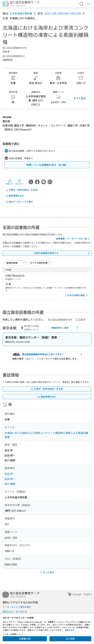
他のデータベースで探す (19, 202)
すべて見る (80, 98)
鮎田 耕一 (10, 479)
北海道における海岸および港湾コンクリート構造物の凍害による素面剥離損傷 (46, 435)
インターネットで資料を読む (17, 607)
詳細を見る (70, 630)
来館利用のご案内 (65, 328)
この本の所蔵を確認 (77, 295)
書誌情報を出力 (15, 196)
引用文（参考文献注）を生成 (21, 190)
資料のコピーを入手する (15, 612)
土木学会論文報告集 (21, 13)
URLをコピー (20, 182)
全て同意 (70, 639)
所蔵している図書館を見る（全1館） (47, 165)
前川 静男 (10, 484)
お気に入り (10, 182)
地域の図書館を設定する (62, 253)
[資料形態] (40, 263)
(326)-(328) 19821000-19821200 (63, 13)
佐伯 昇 (9, 474)
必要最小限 (25, 639)
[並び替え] (16, 263)
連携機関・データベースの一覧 (73, 239)
